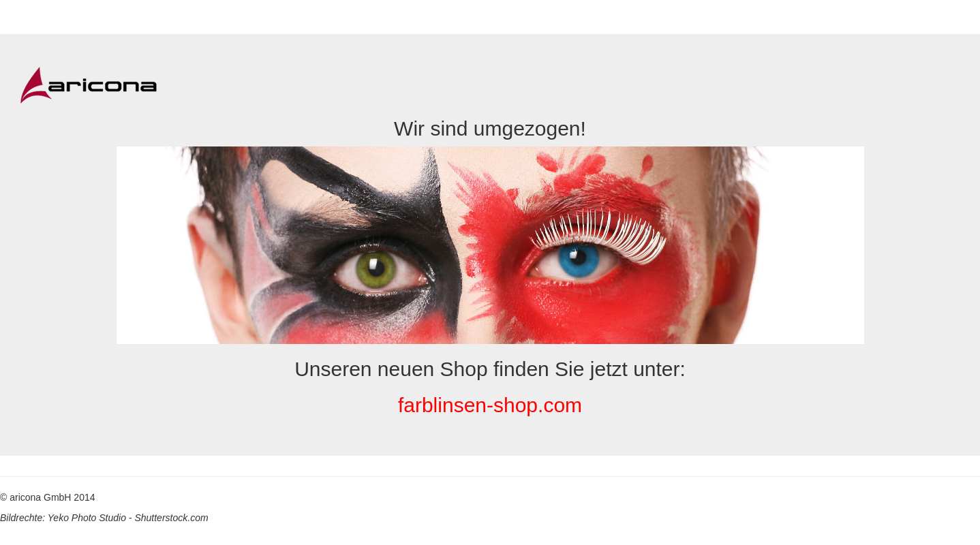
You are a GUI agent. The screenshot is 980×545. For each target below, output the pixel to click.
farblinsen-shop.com (490, 405)
